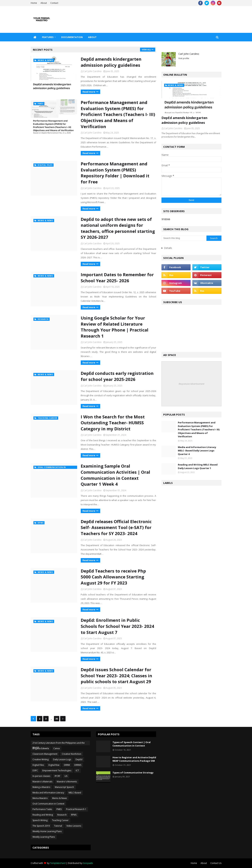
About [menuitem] (92, 37)
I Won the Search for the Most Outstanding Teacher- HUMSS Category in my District (113, 423)
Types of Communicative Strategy (133, 773)
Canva (57, 748)
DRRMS (78, 765)
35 (57, 719)
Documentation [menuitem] (72, 37)
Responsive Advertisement (191, 384)
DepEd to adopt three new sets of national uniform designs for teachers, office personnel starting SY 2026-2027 (118, 228)
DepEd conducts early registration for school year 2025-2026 (117, 376)
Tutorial (58, 826)
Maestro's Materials (42, 782)
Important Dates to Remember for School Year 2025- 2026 (117, 278)
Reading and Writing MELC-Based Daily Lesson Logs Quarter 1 (198, 466)
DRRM (67, 765)
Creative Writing (41, 759)
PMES (59, 809)
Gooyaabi (88, 863)
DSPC (35, 770)
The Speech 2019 (41, 826)
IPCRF (57, 776)
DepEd (79, 759)
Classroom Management (45, 754)
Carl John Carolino (92, 71)
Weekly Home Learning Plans (47, 831)
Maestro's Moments (67, 782)
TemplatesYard (58, 863)
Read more (89, 92)
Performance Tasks (42, 809)
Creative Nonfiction (72, 754)
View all (146, 50)
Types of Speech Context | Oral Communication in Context (132, 744)
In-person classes (41, 776)
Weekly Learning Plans (44, 837)
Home (34, 3)
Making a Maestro (41, 787)
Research (62, 815)
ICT (77, 770)
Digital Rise (54, 765)
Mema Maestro (40, 798)
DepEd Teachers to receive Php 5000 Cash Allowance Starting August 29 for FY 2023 (113, 577)
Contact (54, 3)
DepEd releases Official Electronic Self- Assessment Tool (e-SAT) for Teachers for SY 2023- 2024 (116, 527)
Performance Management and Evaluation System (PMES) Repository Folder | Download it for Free (115, 173)
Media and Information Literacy (48, 793)
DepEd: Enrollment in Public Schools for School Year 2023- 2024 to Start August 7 (117, 626)
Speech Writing (40, 820)
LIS (66, 776)
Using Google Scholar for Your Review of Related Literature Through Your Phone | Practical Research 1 (115, 327)
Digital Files (38, 765)
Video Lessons (74, 826)
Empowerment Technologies (57, 770)
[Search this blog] (184, 238)
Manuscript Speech (64, 787)
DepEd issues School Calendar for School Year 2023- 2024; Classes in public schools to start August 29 (116, 675)
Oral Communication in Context (48, 804)
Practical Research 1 (76, 809)
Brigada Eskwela (41, 748)
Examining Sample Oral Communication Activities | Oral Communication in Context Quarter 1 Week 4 (115, 475)
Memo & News (59, 798)
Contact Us (216, 863)
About (44, 3)
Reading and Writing (43, 815)
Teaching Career (60, 820)
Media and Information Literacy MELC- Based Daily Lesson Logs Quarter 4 (197, 451)
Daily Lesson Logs (62, 759)
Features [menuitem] (48, 37)
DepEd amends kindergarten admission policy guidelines (111, 62)
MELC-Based (75, 793)
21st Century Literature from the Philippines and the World (59, 743)
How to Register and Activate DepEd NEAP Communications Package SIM (134, 759)
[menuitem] (35, 37)
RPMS (74, 815)
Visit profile (184, 58)
